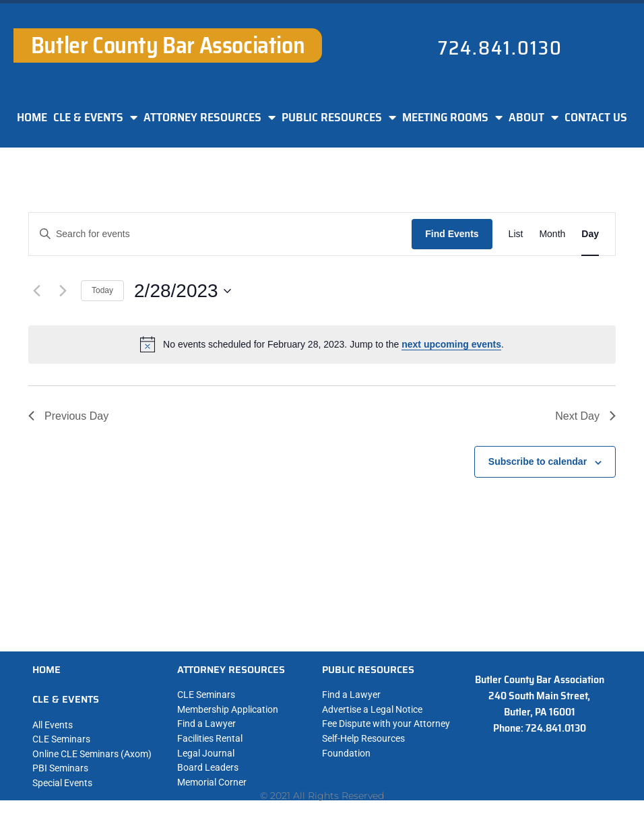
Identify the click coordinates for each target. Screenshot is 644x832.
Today (102, 290)
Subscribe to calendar (538, 461)
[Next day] (63, 291)
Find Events (452, 234)
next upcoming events (451, 344)
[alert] (322, 344)
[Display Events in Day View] (590, 234)
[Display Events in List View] (516, 234)
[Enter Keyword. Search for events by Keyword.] (220, 234)
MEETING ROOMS (452, 117)
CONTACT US (596, 117)
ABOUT (534, 117)
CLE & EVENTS (95, 117)
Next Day (585, 416)
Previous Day (68, 416)
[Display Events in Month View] (552, 234)
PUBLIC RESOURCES (339, 117)
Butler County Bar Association (168, 45)
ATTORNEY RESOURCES (210, 117)
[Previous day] (36, 291)
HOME (32, 117)
